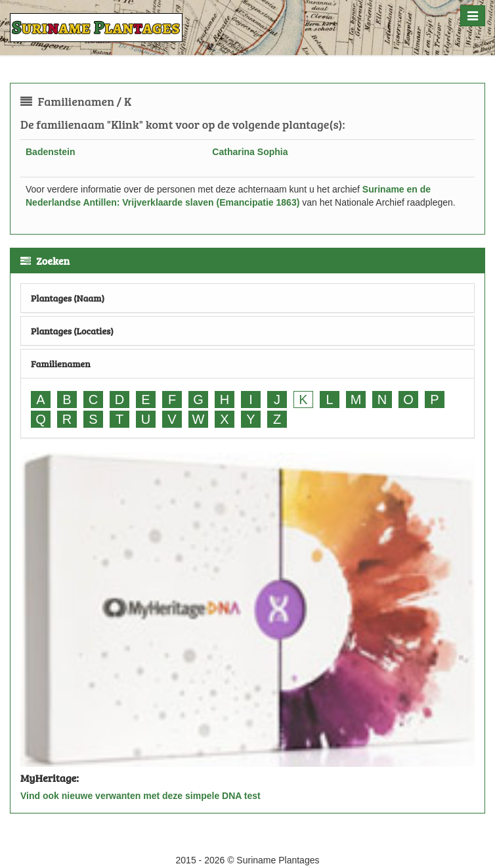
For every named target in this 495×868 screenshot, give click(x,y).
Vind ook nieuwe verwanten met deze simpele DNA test (140, 796)
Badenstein (50, 152)
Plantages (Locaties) (72, 331)
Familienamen (61, 364)
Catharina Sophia (250, 152)
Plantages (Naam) (68, 298)
